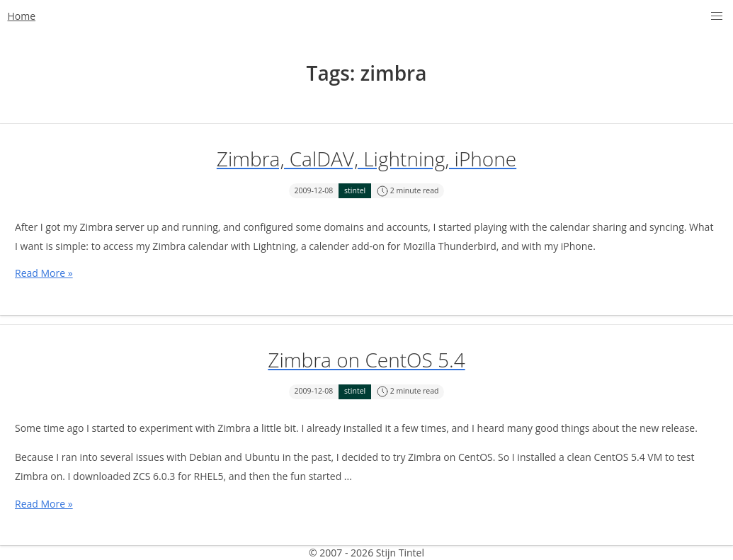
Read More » (44, 273)
